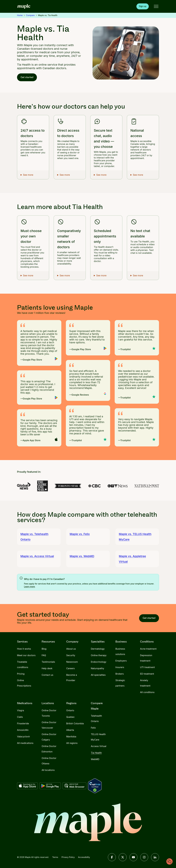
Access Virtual (99, 746)
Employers (121, 661)
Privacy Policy (68, 857)
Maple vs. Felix (80, 534)
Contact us (47, 675)
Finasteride (23, 723)
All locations (48, 770)
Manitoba (71, 737)
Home (20, 15)
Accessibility (84, 857)
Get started (27, 77)
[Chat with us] (169, 861)
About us (71, 649)
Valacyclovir (23, 737)
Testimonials (48, 662)
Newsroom (72, 662)
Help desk (47, 668)
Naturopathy (97, 668)
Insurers (120, 667)
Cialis (20, 717)
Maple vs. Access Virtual (37, 556)
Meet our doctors (26, 655)
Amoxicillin (23, 730)
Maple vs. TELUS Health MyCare (135, 537)
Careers (71, 668)
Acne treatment (148, 649)
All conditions (147, 692)
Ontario (70, 710)
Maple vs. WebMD (82, 556)
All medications (25, 743)
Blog (44, 649)
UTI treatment (147, 667)
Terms (55, 857)
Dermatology (98, 649)
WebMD (95, 759)
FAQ (44, 655)
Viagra (21, 710)
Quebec (70, 717)
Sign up (143, 6)
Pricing (21, 674)
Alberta (70, 730)
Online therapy (99, 655)
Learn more (29, 586)
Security (71, 655)
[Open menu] (156, 6)
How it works (24, 649)
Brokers (120, 674)
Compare (30, 15)
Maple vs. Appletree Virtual (132, 559)
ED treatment (147, 674)
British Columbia (75, 723)
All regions (72, 743)
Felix (93, 728)
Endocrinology (99, 662)
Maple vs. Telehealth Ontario (34, 537)
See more (28, 175)
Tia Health (96, 753)
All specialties (98, 675)
